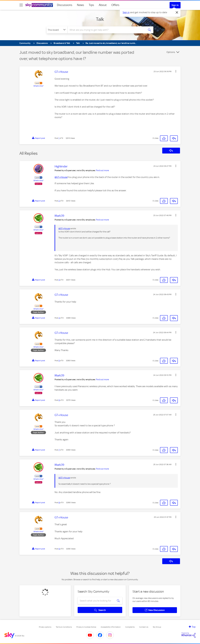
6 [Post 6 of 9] (59, 400)
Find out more (102, 170)
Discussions (65, 5)
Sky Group (157, 627)
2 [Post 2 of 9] (59, 201)
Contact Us (144, 627)
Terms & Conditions (64, 627)
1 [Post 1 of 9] (59, 138)
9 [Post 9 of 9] (59, 549)
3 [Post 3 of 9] (59, 280)
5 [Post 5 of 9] (59, 361)
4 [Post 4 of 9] (59, 318)
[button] (176, 71)
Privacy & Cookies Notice (86, 627)
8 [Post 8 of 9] (59, 503)
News (80, 5)
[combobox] (106, 30)
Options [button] (171, 52)
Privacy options (45, 627)
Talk (100, 19)
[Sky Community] (39, 5)
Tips (91, 5)
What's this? (38, 86)
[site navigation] (21, 5)
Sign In (175, 5)
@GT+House (61, 177)
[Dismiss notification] (177, 13)
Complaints (130, 627)
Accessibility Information (111, 627)
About (103, 5)
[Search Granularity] (57, 30)
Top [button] (194, 627)
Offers (115, 5)
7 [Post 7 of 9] (59, 450)
